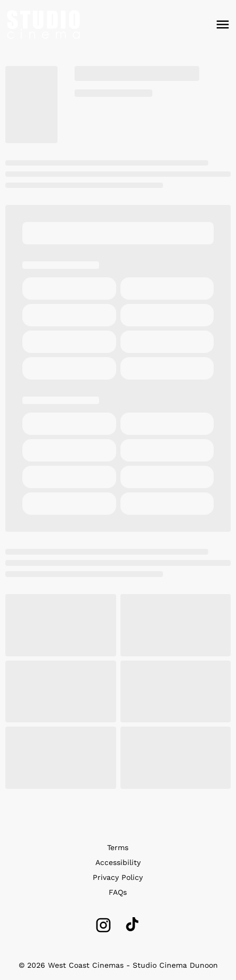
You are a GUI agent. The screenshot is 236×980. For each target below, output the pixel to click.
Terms (118, 847)
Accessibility (118, 862)
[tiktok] (133, 925)
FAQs (118, 892)
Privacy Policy (118, 877)
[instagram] (103, 925)
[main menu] (223, 24)
